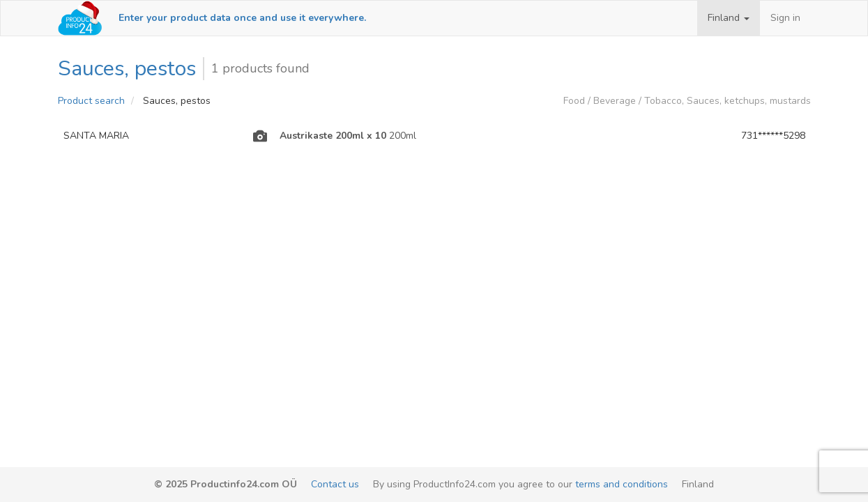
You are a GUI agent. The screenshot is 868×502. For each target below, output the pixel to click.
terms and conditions (622, 484)
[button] (729, 18)
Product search (91, 101)
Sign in (785, 18)
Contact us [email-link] (335, 484)
